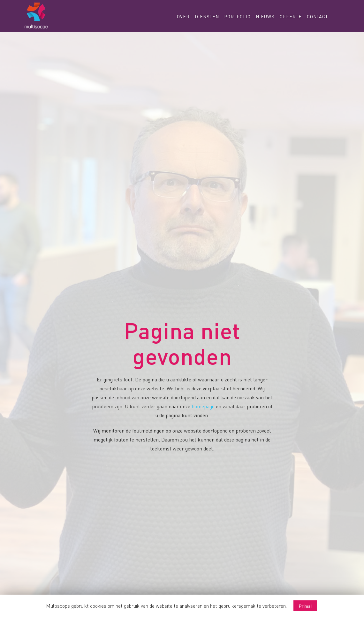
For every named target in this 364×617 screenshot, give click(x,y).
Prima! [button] (305, 606)
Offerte (291, 16)
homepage (203, 406)
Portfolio (237, 16)
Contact (317, 16)
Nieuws (265, 16)
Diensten (207, 16)
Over (183, 16)
